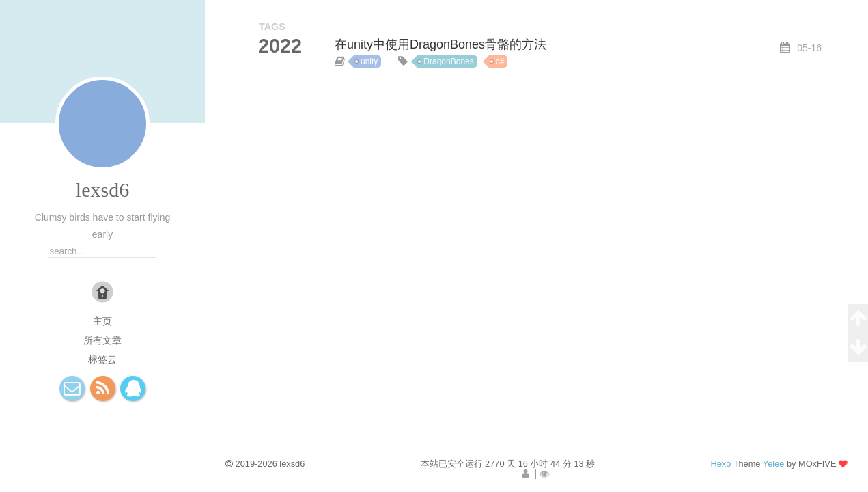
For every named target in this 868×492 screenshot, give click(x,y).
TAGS (272, 27)
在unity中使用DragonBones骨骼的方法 (440, 44)
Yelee (774, 464)
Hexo (720, 464)
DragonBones (448, 61)
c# (500, 61)
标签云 (102, 359)
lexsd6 (102, 190)
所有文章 (102, 340)
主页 (102, 321)
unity (369, 61)
